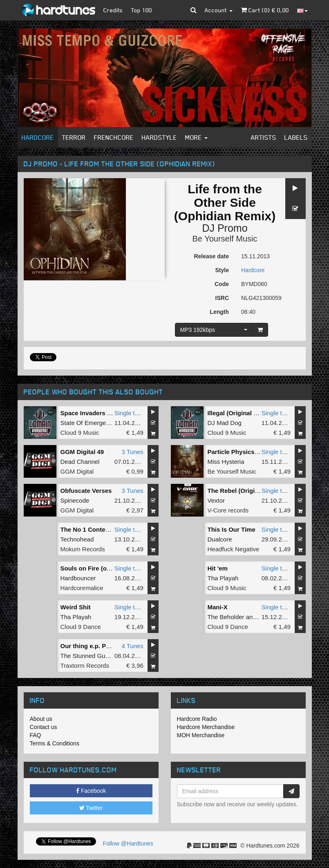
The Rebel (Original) (237, 491)
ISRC (222, 298)
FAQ (36, 735)
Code (222, 284)
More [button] (196, 137)
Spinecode (75, 500)
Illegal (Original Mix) (237, 413)
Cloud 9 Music (80, 433)
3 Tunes (132, 452)
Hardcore (38, 137)
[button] (194, 10)
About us (41, 719)
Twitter (91, 808)
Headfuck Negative (234, 549)
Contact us (44, 727)
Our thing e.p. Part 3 (90, 646)
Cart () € (265, 10)
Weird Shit (76, 607)
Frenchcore (114, 137)
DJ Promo (225, 228)
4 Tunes (132, 646)
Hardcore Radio (197, 719)
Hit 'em (218, 568)
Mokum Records (83, 549)
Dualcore (220, 539)
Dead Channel (80, 462)
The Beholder (226, 617)
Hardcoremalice (82, 588)
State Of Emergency (88, 423)
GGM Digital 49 (82, 452)
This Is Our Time (232, 529)
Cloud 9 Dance (81, 627)
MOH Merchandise (201, 735)
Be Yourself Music (225, 239)
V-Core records (228, 510)
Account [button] (219, 10)
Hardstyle (159, 137)
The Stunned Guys (86, 656)
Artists (264, 137)
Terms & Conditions (55, 743)
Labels (296, 137)
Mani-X (218, 607)
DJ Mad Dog (225, 423)
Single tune (130, 413)
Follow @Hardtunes (128, 843)
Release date (211, 256)
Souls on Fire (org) (88, 568)
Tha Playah (223, 578)
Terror (74, 137)
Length (219, 312)
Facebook (91, 791)
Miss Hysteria (226, 462)
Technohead (77, 539)
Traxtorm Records (85, 666)
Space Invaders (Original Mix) (103, 413)
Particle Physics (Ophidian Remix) (257, 452)
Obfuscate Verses (86, 491)
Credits (113, 10)
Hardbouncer (78, 578)
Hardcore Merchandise (206, 727)
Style (222, 270)
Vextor (216, 500)
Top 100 (142, 10)
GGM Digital (77, 471)
